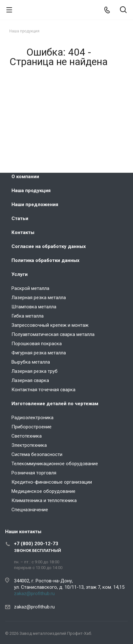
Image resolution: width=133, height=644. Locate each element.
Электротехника (29, 445)
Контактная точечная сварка (43, 390)
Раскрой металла (30, 288)
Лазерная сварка (30, 380)
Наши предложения (35, 205)
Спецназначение (30, 510)
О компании (25, 177)
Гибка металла (28, 316)
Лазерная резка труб (35, 371)
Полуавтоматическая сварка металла (53, 334)
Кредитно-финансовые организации (52, 482)
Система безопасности (37, 454)
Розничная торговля (34, 473)
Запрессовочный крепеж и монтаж (50, 325)
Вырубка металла (31, 362)
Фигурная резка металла (39, 353)
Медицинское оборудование (43, 491)
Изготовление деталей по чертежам (55, 404)
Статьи (20, 218)
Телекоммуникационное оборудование (55, 464)
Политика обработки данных (45, 260)
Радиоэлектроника (32, 418)
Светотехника (27, 436)
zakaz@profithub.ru (34, 594)
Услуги (20, 274)
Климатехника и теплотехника (44, 500)
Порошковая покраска (37, 344)
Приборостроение (31, 427)
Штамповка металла (34, 307)
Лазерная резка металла (39, 298)
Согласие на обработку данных (49, 246)
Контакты (23, 232)
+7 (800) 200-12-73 (36, 544)
